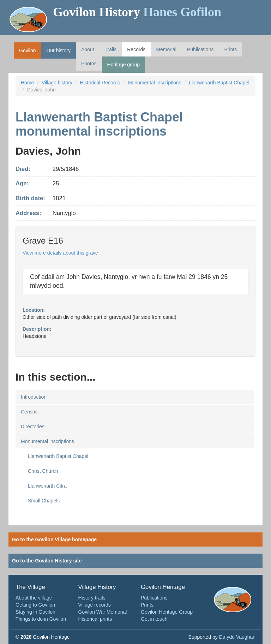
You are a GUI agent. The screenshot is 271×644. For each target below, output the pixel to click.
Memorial (166, 49)
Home (27, 83)
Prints (230, 49)
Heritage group (124, 65)
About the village (34, 598)
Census (29, 412)
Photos (89, 64)
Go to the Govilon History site (47, 561)
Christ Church (43, 471)
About (88, 49)
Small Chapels (44, 501)
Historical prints (95, 619)
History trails (92, 598)
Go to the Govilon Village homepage (54, 539)
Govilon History (137, 12)
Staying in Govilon (35, 612)
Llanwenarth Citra (47, 486)
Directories (33, 427)
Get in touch (154, 619)
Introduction (34, 397)
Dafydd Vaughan (237, 637)
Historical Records (100, 83)
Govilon (27, 50)
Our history (58, 50)
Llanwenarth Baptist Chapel (219, 83)
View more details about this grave (60, 253)
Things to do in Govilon (41, 619)
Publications (200, 49)
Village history (57, 83)
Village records (95, 605)
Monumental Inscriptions (155, 83)
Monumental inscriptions (47, 441)
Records (136, 49)
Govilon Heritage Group (167, 612)
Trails (111, 49)
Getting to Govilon (35, 605)
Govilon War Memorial (103, 612)
